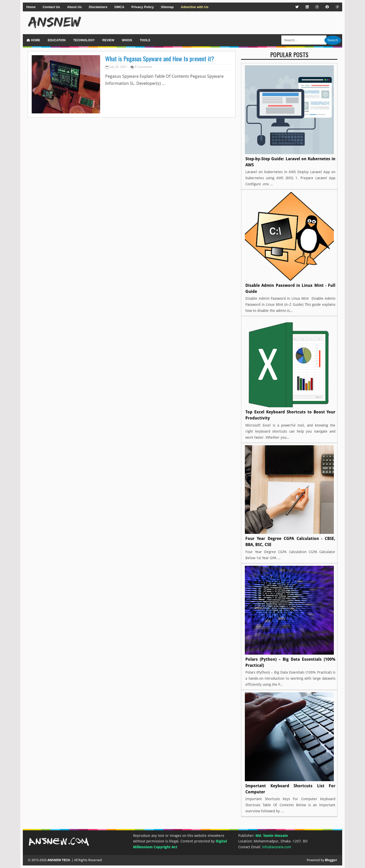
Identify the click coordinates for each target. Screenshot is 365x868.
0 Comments (143, 67)
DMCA (120, 7)
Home (31, 7)
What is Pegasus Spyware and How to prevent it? (160, 58)
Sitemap (167, 7)
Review (108, 40)
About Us (75, 7)
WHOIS (127, 40)
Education (57, 40)
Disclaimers (98, 7)
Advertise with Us (195, 7)
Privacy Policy (143, 7)
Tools (145, 40)
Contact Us (51, 7)
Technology (84, 40)
